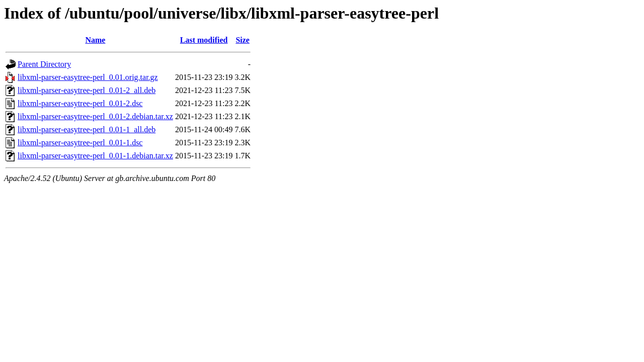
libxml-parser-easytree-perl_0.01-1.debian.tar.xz (95, 156)
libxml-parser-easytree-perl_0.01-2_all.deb (87, 90)
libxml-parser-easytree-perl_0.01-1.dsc (80, 143)
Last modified (204, 40)
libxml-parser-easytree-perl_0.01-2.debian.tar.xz (95, 116)
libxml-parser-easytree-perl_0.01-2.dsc (80, 103)
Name (95, 40)
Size (243, 40)
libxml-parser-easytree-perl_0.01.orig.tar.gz (88, 77)
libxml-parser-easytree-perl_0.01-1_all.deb (87, 129)
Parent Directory (44, 64)
